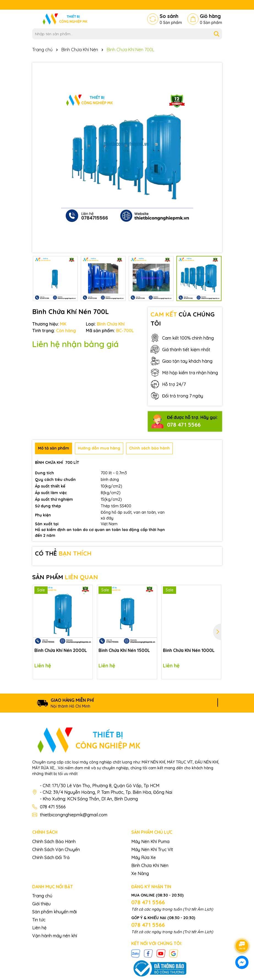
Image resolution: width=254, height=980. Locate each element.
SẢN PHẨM (65, 577)
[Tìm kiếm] (217, 34)
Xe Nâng (140, 873)
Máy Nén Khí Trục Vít (152, 849)
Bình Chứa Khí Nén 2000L (61, 650)
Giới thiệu (41, 904)
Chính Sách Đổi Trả (51, 857)
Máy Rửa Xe (144, 857)
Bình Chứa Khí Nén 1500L (124, 650)
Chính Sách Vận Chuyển (56, 849)
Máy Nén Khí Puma (150, 841)
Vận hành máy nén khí (55, 936)
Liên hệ (39, 928)
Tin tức (39, 920)
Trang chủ (42, 896)
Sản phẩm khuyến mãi (54, 912)
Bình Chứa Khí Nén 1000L (189, 650)
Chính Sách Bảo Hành (54, 841)
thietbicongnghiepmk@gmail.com (74, 815)
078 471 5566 (184, 425)
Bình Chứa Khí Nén (150, 865)
